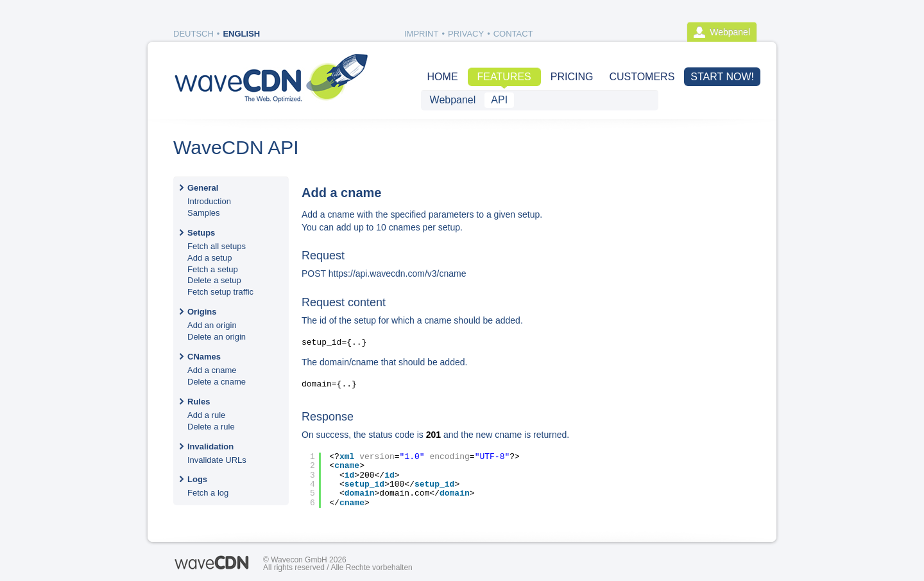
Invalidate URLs (217, 460)
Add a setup (210, 258)
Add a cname (212, 370)
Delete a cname (217, 382)
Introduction (209, 201)
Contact (513, 34)
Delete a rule (211, 427)
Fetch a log (208, 493)
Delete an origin (217, 337)
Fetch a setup (213, 269)
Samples (204, 213)
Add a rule (206, 415)
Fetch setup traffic (220, 292)
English (241, 34)
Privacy (466, 34)
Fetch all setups (217, 246)
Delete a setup (214, 280)
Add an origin (212, 325)
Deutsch (193, 34)
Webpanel (730, 32)
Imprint (421, 34)
